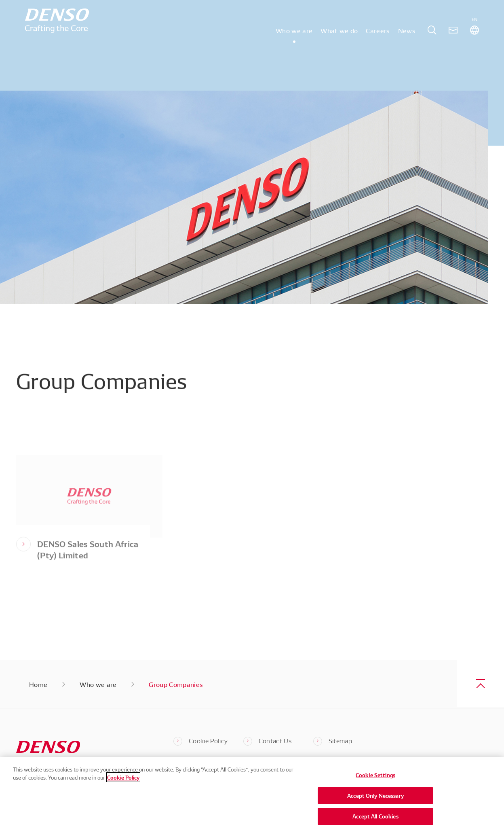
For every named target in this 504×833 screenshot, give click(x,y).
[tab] (432, 42)
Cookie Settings (375, 775)
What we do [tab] (339, 42)
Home (38, 684)
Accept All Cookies (375, 816)
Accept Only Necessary (375, 795)
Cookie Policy (123, 777)
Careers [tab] (378, 42)
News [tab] (407, 42)
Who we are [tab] (294, 42)
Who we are (98, 684)
